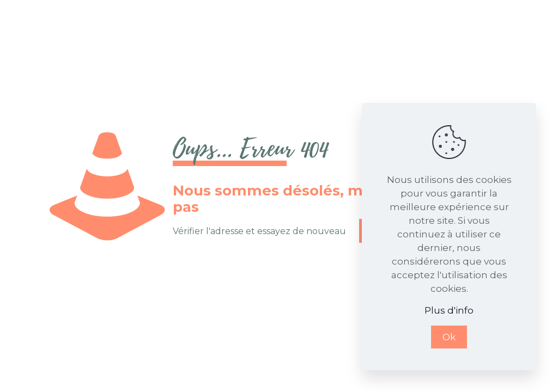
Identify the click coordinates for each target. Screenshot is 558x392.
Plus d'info (449, 310)
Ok (449, 337)
